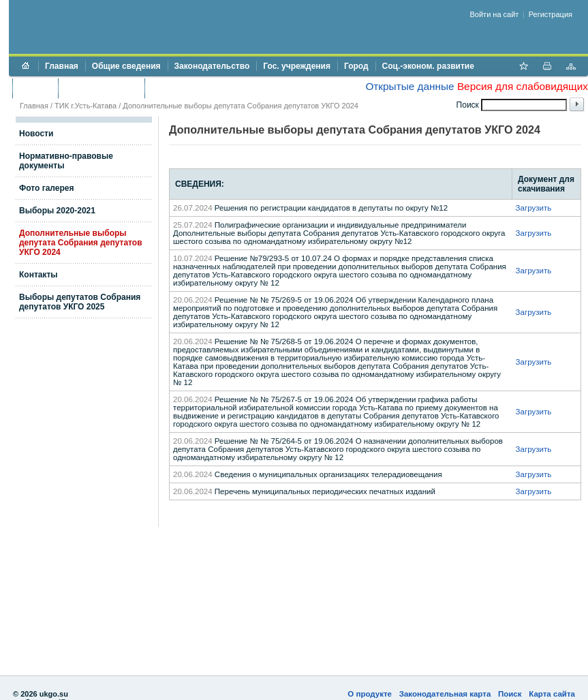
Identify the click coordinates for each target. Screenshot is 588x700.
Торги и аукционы (101, 88)
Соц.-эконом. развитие (428, 66)
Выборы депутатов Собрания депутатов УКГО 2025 (80, 302)
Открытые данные (409, 86)
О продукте (370, 694)
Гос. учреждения (297, 66)
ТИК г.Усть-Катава (86, 106)
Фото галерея (46, 188)
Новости (36, 134)
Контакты (38, 275)
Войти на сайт (495, 14)
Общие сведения (126, 66)
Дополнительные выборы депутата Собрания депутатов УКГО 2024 (81, 243)
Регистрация (551, 14)
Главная (62, 66)
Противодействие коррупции (210, 88)
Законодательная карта (445, 694)
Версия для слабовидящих (523, 86)
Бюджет (35, 88)
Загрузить (534, 208)
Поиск (510, 694)
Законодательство (212, 66)
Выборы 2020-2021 (57, 211)
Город (356, 66)
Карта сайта (552, 694)
